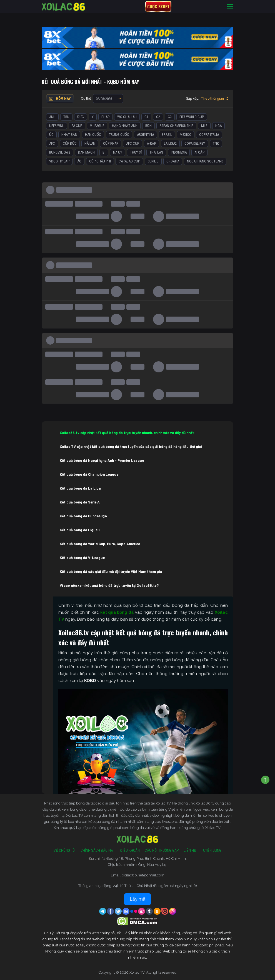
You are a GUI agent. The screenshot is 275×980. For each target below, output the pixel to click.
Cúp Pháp (111, 143)
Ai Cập (199, 152)
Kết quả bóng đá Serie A (80, 502)
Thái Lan (156, 152)
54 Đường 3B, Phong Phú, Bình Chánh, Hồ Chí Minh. (144, 859)
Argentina (145, 135)
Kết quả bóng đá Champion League (89, 474)
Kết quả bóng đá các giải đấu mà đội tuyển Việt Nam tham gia (111, 572)
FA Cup (77, 126)
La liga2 (170, 143)
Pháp (105, 117)
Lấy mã (137, 899)
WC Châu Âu (127, 117)
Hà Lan (90, 143)
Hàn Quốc (93, 135)
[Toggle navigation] (230, 7)
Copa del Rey (195, 143)
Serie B (153, 161)
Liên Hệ (190, 850)
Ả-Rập (152, 143)
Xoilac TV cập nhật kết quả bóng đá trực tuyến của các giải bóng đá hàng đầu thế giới (131, 447)
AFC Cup (133, 143)
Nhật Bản (69, 135)
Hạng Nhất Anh (125, 126)
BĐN (148, 126)
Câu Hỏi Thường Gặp (162, 850)
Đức (81, 117)
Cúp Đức (70, 143)
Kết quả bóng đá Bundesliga (83, 516)
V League (97, 126)
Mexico (186, 135)
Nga (218, 126)
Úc (51, 135)
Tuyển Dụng (211, 850)
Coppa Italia (209, 135)
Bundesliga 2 (60, 152)
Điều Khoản (130, 850)
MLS (204, 126)
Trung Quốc (119, 135)
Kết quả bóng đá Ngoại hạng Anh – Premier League (102, 460)
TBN (66, 117)
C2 (158, 117)
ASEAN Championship (176, 126)
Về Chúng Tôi (65, 850)
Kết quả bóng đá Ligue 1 (80, 530)
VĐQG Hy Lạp (59, 161)
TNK (216, 143)
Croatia (173, 161)
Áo (79, 161)
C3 (170, 117)
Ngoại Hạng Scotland (205, 161)
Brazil (167, 135)
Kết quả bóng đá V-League (82, 558)
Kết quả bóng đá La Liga (80, 488)
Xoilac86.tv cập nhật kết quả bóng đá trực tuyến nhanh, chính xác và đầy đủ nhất (127, 433)
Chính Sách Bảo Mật (98, 850)
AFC (52, 143)
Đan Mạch (86, 152)
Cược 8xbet (158, 6)
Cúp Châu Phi (100, 161)
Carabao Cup (129, 161)
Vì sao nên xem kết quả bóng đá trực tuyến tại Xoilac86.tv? (109, 585)
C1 (146, 117)
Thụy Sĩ (136, 152)
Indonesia (179, 152)
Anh (52, 117)
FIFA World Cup (192, 117)
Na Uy (118, 152)
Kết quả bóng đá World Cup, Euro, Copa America (100, 544)
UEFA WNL (57, 126)
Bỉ (104, 152)
